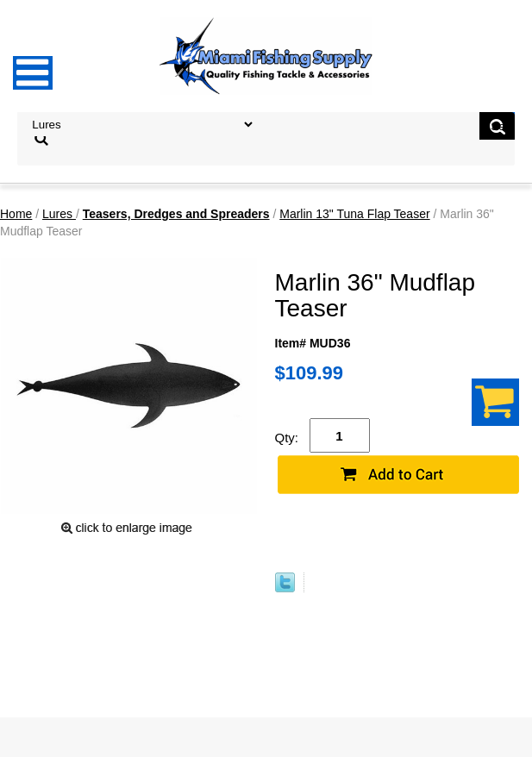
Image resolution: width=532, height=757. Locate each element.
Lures (59, 214)
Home (16, 214)
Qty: (287, 438)
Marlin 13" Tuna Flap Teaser (354, 214)
